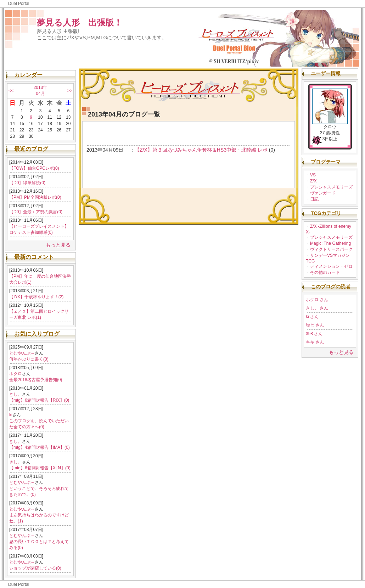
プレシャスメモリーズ (331, 187)
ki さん (312, 317)
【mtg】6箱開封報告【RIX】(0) (39, 400)
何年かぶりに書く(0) (29, 359)
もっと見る (58, 245)
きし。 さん (317, 308)
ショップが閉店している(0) (35, 568)
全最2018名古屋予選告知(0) (36, 380)
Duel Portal (19, 4)
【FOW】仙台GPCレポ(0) (34, 168)
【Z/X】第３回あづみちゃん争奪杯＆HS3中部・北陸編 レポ (201, 150)
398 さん (314, 334)
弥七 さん (315, 325)
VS (313, 175)
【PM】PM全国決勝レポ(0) (35, 197)
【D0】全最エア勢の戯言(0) (36, 212)
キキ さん (315, 342)
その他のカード (325, 272)
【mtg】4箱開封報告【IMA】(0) (40, 447)
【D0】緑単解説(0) (27, 183)
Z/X (313, 181)
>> (70, 91)
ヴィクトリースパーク (331, 249)
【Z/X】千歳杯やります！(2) (36, 297)
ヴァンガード (323, 193)
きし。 (16, 394)
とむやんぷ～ (22, 353)
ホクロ (16, 374)
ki (11, 415)
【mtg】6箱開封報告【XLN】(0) (40, 468)
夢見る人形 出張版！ (80, 22)
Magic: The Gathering (330, 243)
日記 (314, 199)
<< (11, 91)
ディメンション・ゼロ (331, 266)
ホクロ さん (317, 300)
